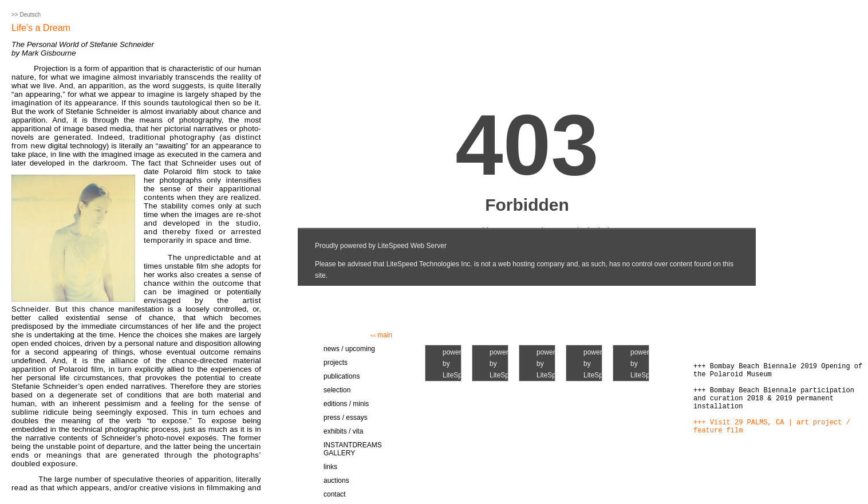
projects (336, 363)
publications (342, 376)
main (381, 335)
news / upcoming (349, 349)
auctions (336, 481)
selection (337, 390)
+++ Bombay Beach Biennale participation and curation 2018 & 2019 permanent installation (774, 399)
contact (335, 494)
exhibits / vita (343, 431)
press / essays (346, 418)
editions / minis (346, 404)
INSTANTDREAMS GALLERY (353, 449)
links (330, 467)
